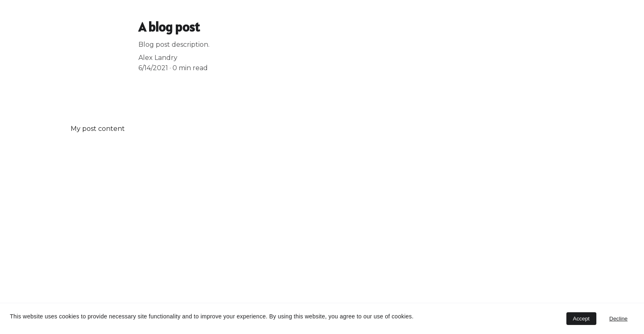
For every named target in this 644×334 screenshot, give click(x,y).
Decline (619, 319)
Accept (581, 319)
